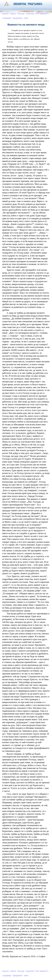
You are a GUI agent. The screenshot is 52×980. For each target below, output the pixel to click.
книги (13, 14)
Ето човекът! (42, 14)
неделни (30, 14)
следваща (7, 18)
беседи (21, 14)
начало (5, 14)
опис (26, 18)
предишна (17, 18)
